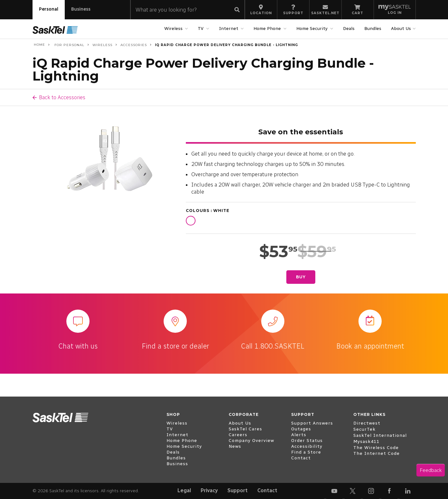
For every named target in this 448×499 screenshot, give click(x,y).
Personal (49, 9)
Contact (267, 490)
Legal (184, 490)
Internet (229, 29)
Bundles (373, 29)
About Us (402, 29)
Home (39, 45)
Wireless (174, 29)
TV (201, 29)
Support (238, 490)
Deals (349, 29)
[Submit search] (237, 10)
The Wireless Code (376, 448)
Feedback (431, 470)
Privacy (209, 490)
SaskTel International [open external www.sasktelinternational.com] (380, 435)
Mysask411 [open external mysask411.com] (366, 441)
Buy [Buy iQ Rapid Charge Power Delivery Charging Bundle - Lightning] (301, 277)
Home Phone (268, 29)
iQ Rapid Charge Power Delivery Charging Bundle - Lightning (226, 45)
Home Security (313, 29)
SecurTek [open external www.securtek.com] (364, 429)
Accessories (134, 45)
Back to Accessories (62, 97)
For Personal (69, 45)
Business (81, 9)
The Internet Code (377, 453)
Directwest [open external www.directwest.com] (367, 423)
